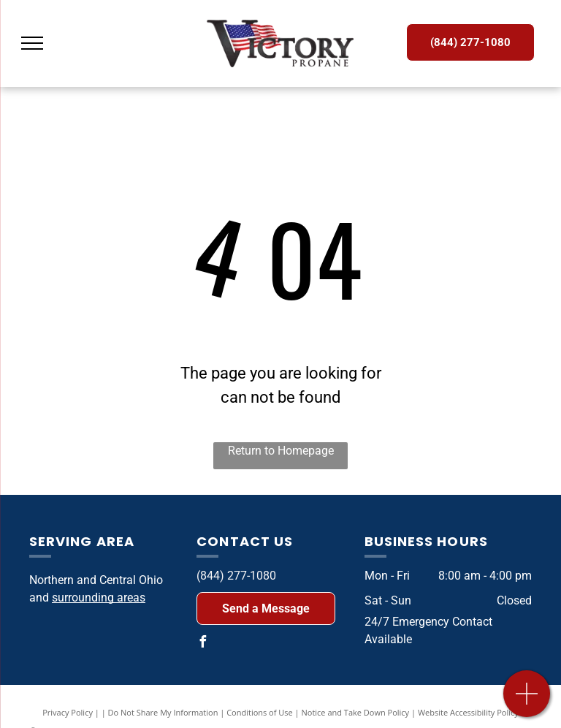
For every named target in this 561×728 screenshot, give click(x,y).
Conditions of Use (260, 712)
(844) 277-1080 (236, 576)
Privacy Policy (68, 712)
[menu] (32, 43)
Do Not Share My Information (163, 712)
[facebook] (202, 644)
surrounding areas (99, 598)
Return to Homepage (281, 451)
